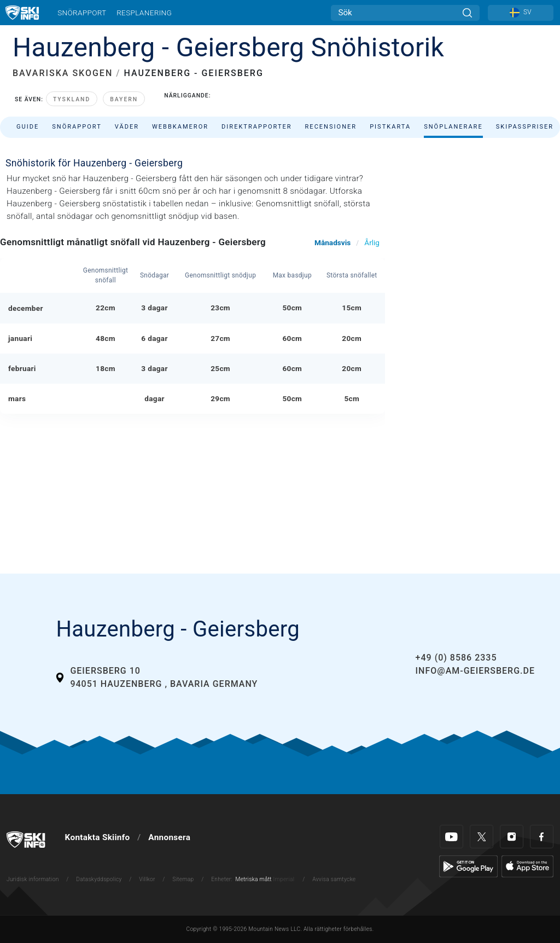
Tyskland (72, 99)
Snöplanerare (453, 127)
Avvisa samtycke (334, 879)
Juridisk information (33, 879)
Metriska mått (254, 879)
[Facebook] (542, 837)
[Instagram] (512, 837)
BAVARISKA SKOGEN (63, 73)
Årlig (372, 242)
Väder (127, 127)
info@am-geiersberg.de (475, 671)
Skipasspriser (525, 127)
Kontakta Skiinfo (98, 837)
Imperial (284, 879)
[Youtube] (451, 837)
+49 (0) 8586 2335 (456, 658)
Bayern (124, 99)
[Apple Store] (527, 866)
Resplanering (144, 13)
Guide (28, 127)
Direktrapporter (256, 127)
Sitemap (183, 879)
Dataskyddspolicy (99, 879)
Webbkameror (180, 127)
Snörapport (82, 13)
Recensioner (331, 127)
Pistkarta (390, 127)
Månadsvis (332, 242)
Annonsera (169, 837)
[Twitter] (482, 837)
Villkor (147, 879)
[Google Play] (468, 866)
